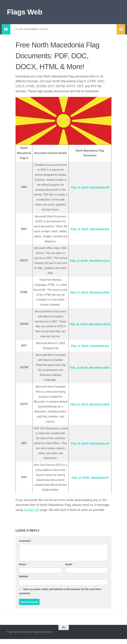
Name (23, 569)
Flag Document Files (32, 29)
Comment (25, 546)
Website (24, 581)
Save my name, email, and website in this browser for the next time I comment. (60, 596)
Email (69, 569)
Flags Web (25, 12)
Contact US (32, 515)
